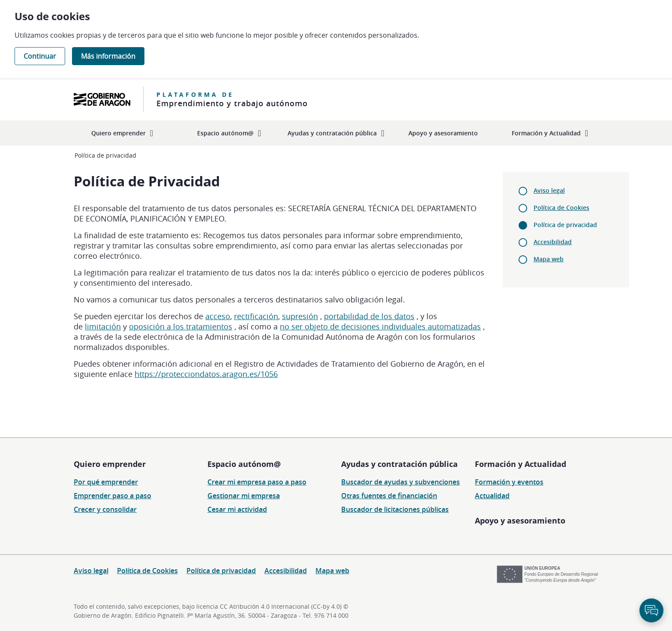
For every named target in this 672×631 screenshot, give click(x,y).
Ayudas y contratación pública (399, 464)
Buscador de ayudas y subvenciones (400, 482)
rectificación (256, 316)
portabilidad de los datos (369, 316)
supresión (300, 316)
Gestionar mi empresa (244, 496)
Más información (108, 56)
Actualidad (492, 496)
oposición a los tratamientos (181, 326)
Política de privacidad (221, 571)
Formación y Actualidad (520, 464)
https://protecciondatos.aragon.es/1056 (206, 374)
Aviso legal (549, 190)
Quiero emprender (110, 464)
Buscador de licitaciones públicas (395, 509)
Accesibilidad (553, 242)
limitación (103, 326)
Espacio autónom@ (244, 464)
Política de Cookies (561, 208)
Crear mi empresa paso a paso (257, 482)
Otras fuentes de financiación (389, 496)
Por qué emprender (106, 482)
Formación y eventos (509, 482)
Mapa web (549, 259)
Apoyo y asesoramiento (520, 520)
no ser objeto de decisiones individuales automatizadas (380, 326)
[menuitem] (122, 133)
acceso (218, 316)
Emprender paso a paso (112, 496)
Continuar (40, 56)
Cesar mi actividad (237, 509)
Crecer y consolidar (105, 509)
